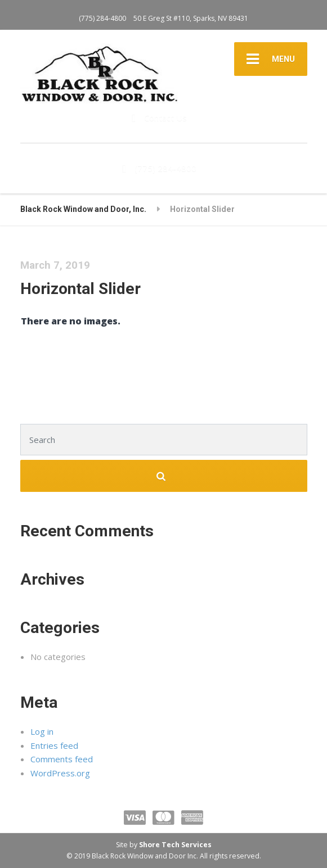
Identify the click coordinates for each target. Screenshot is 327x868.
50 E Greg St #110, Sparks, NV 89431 (191, 18)
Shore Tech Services (175, 845)
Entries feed (54, 745)
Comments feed (62, 759)
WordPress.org (60, 773)
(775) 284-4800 (102, 18)
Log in (42, 731)
